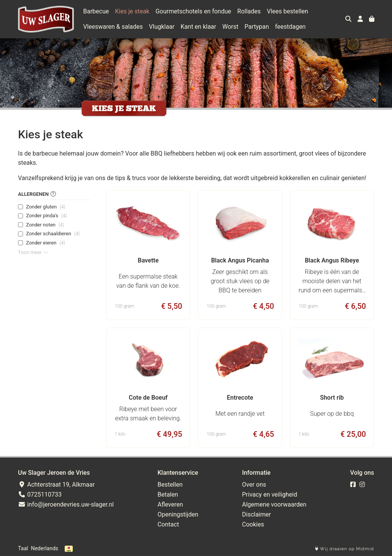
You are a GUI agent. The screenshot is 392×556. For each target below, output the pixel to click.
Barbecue (96, 11)
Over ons (254, 485)
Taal (23, 548)
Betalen (168, 494)
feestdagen (291, 27)
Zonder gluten (46, 207)
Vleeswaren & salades (113, 27)
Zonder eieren (46, 243)
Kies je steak (132, 11)
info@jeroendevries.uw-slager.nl (66, 504)
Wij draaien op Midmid (345, 549)
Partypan (257, 27)
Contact (168, 524)
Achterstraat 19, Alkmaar (56, 485)
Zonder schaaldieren (53, 234)
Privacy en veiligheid (269, 494)
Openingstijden (178, 514)
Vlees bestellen (287, 11)
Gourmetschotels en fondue (193, 11)
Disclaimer (256, 514)
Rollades (249, 11)
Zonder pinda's (47, 216)
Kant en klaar (198, 27)
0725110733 (40, 494)
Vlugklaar (162, 27)
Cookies (253, 524)
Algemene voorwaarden (274, 504)
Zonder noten (45, 225)
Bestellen (170, 485)
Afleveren (170, 504)
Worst (230, 27)
